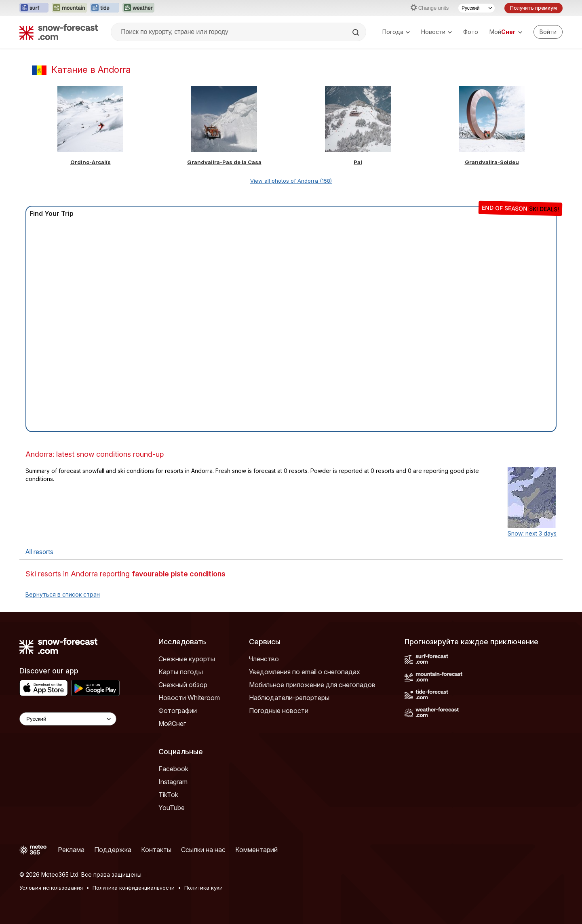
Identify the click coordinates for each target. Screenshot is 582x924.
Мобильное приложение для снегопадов (312, 685)
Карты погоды (181, 672)
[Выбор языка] (477, 8)
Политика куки (203, 888)
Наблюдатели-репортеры (289, 698)
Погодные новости (279, 711)
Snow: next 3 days (532, 533)
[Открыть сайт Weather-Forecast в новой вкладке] (138, 8)
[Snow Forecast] (59, 32)
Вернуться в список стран (63, 594)
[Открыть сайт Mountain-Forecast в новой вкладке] (69, 8)
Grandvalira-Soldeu (492, 162)
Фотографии (178, 711)
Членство (264, 659)
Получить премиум (533, 8)
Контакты (156, 850)
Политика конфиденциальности (134, 888)
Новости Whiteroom (189, 698)
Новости (436, 32)
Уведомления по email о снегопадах (305, 672)
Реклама (71, 850)
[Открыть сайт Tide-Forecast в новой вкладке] (105, 8)
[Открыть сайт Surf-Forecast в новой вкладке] (34, 8)
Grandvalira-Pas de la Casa (224, 162)
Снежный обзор (183, 685)
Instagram (173, 782)
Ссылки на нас (203, 850)
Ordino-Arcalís (91, 162)
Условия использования (51, 888)
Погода (396, 32)
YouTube (172, 808)
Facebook (173, 769)
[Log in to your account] (548, 32)
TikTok (168, 795)
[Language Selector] (68, 719)
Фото (471, 32)
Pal (358, 162)
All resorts (39, 552)
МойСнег (172, 724)
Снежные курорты (187, 659)
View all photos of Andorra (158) (291, 181)
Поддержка (113, 850)
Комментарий (256, 850)
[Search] (356, 32)
